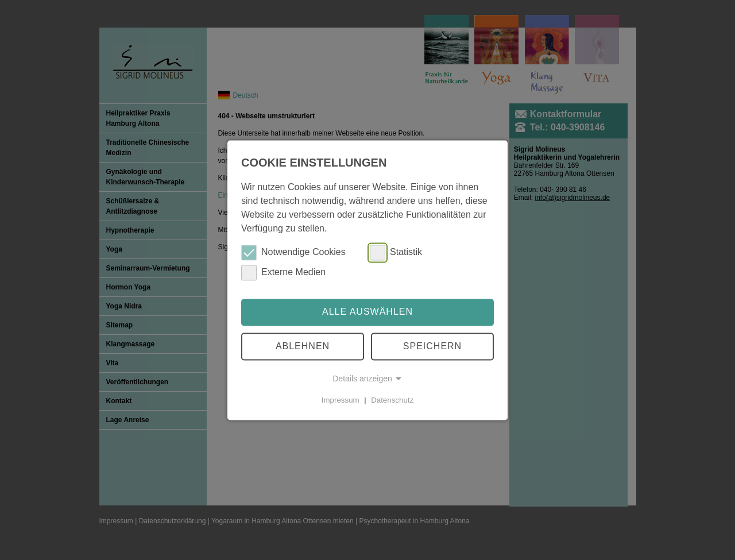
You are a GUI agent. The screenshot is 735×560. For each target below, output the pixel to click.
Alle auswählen (367, 312)
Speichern (432, 346)
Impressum (341, 400)
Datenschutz (392, 400)
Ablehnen (303, 346)
